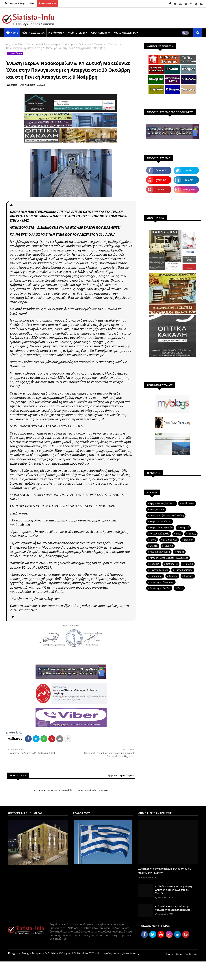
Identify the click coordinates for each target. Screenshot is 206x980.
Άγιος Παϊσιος (157, 509)
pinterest (161, 189)
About (179, 954)
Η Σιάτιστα (55, 33)
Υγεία (180, 588)
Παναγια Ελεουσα (159, 570)
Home (14, 33)
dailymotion (159, 199)
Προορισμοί (156, 576)
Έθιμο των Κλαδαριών (161, 528)
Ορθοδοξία (172, 564)
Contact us (191, 954)
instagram (189, 189)
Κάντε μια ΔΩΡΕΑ (125, 33)
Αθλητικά (184, 528)
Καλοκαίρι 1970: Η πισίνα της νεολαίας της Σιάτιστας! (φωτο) (173, 908)
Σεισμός (173, 576)
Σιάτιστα (189, 576)
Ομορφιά (155, 564)
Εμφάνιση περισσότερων (121, 775)
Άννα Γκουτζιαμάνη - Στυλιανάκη (167, 515)
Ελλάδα (154, 546)
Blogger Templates (33, 953)
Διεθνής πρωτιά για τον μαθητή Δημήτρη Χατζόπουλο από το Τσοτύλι (174, 890)
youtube (161, 180)
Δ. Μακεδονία (34, 44)
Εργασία (169, 546)
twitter (189, 170)
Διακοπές (189, 540)
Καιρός (180, 552)
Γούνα (153, 540)
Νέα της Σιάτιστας (33, 33)
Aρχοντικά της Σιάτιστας (163, 503)
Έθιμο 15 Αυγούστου (161, 522)
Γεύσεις (192, 534)
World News (188, 503)
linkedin (189, 180)
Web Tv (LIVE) (76, 33)
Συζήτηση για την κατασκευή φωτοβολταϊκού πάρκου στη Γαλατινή (165, 871)
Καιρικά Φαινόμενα (160, 552)
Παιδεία (189, 564)
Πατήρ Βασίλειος (184, 570)
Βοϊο (179, 534)
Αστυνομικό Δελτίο (160, 534)
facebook (161, 170)
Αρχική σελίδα (15, 44)
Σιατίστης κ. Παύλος (160, 588)
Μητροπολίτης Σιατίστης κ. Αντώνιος (169, 558)
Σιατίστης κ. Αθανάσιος (162, 582)
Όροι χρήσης (99, 33)
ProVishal (53, 953)
